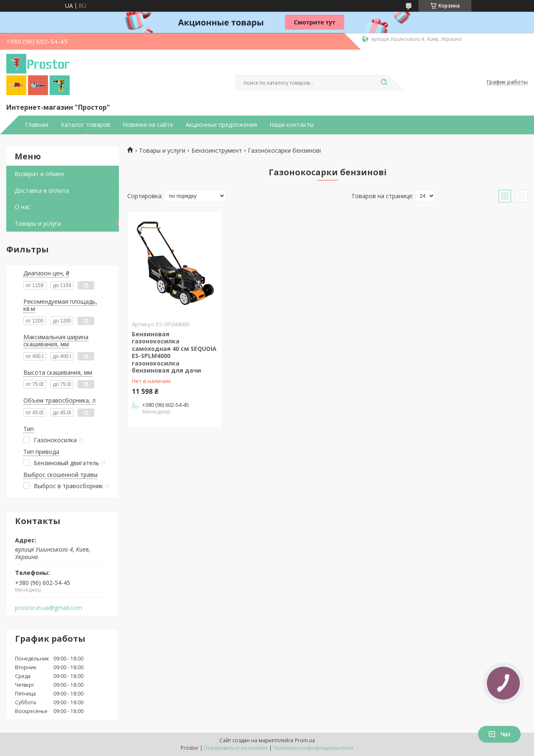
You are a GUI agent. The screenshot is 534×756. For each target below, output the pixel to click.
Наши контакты (292, 125)
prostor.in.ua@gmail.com (49, 608)
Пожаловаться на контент (236, 748)
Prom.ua (305, 740)
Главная (37, 125)
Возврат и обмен (39, 174)
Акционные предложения (221, 125)
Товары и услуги (38, 223)
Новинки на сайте (148, 125)
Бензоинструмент (217, 151)
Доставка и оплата (42, 190)
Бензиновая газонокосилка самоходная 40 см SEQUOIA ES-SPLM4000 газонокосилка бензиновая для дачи (174, 352)
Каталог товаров (86, 125)
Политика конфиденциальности (313, 748)
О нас (23, 207)
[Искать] (384, 83)
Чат (499, 734)
